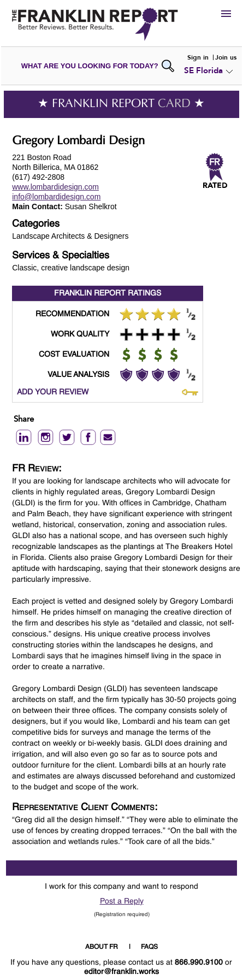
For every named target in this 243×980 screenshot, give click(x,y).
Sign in (198, 57)
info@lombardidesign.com (56, 197)
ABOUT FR (102, 947)
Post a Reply (122, 901)
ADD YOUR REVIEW (53, 392)
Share (24, 420)
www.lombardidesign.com (55, 187)
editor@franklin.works (122, 972)
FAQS (149, 947)
